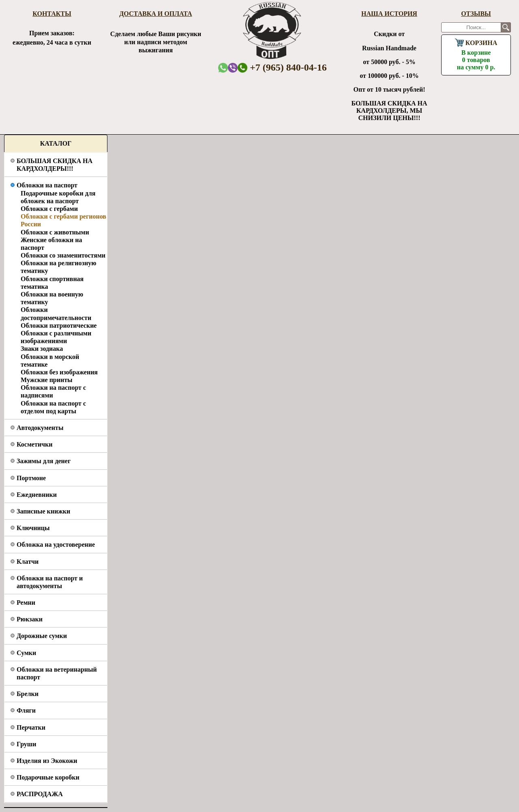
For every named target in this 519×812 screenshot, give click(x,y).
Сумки (26, 653)
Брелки (28, 694)
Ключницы (33, 528)
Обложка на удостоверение (56, 545)
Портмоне (31, 478)
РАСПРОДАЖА (40, 794)
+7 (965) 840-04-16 (282, 67)
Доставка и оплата (155, 14)
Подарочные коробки (48, 777)
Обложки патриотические (59, 325)
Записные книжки (43, 511)
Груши (27, 744)
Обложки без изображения (59, 372)
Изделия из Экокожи (47, 761)
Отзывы (476, 14)
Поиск (506, 27)
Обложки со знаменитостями (63, 255)
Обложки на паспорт (47, 185)
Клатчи (28, 562)
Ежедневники (37, 495)
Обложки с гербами (49, 209)
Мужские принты (47, 380)
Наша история (389, 14)
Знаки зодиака (42, 349)
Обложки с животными (55, 232)
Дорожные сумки (42, 636)
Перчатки (31, 727)
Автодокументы (40, 428)
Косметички (34, 444)
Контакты (52, 14)
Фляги (26, 710)
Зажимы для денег (44, 461)
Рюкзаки (30, 619)
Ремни (26, 603)
